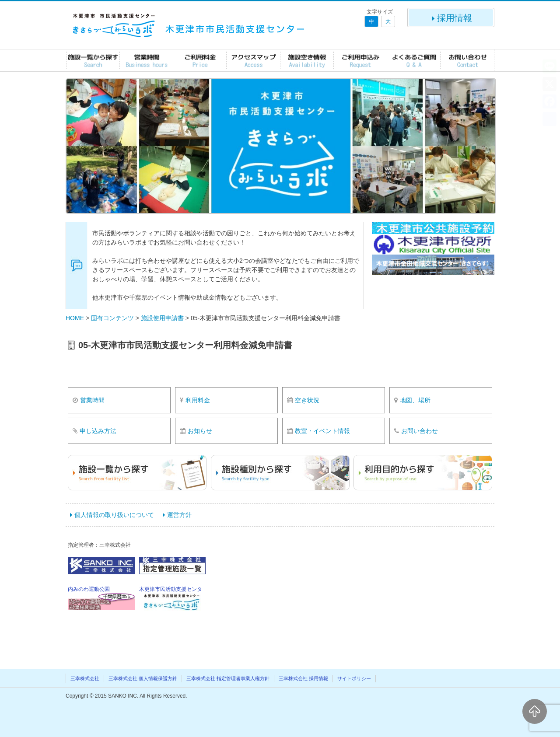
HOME (75, 318)
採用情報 (451, 18)
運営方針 (179, 515)
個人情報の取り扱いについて (114, 515)
